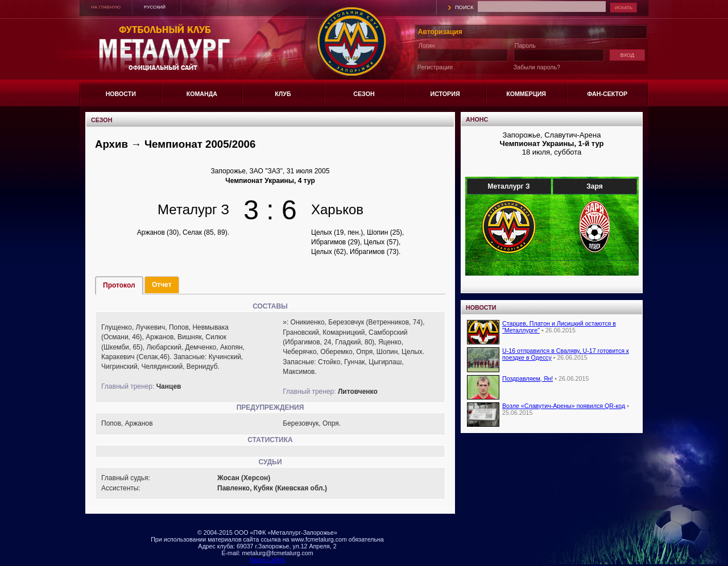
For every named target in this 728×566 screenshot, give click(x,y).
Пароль (525, 45)
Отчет (162, 285)
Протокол (119, 285)
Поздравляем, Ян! (528, 378)
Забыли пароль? (537, 67)
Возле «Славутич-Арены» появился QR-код (564, 406)
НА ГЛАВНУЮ (106, 7)
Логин (427, 45)
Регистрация (435, 67)
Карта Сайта (267, 560)
